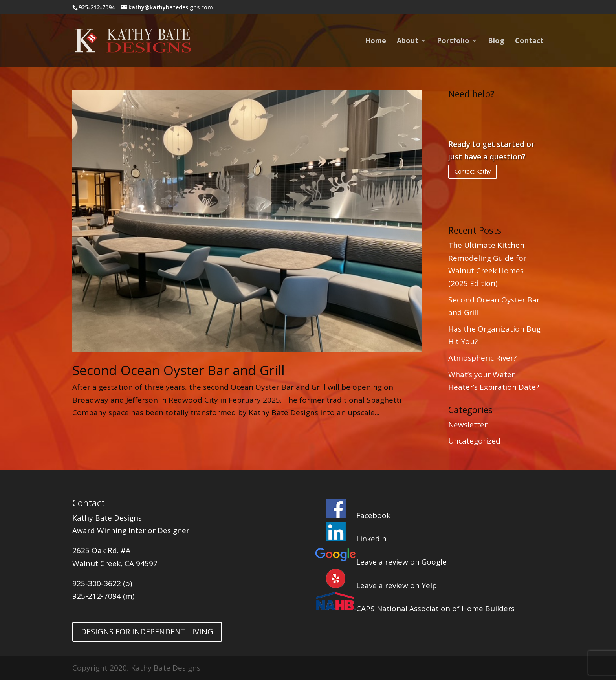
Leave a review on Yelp (376, 585)
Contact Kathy (473, 171)
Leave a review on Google (381, 562)
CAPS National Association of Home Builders (415, 609)
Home (376, 41)
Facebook (353, 515)
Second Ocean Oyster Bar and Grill (179, 370)
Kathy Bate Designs (107, 518)
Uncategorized (474, 441)
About (408, 41)
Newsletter (468, 425)
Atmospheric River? (482, 358)
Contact (529, 41)
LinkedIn (351, 539)
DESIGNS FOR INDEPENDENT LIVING (147, 631)
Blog (496, 41)
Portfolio (453, 41)
